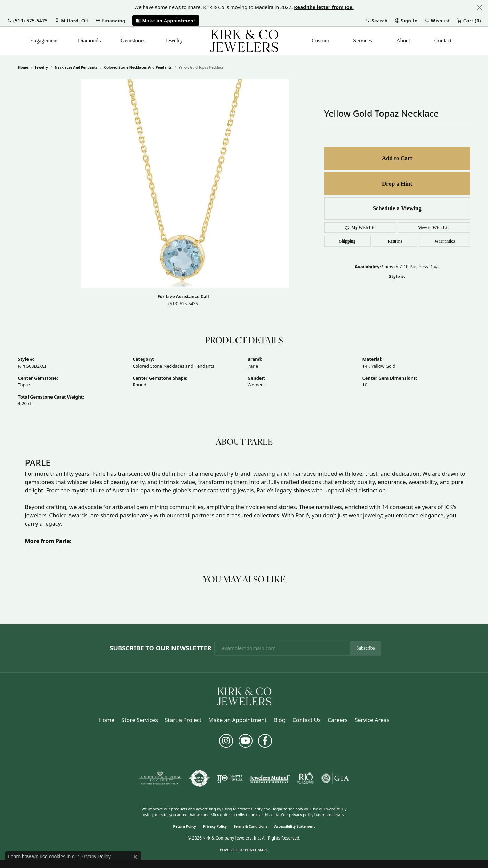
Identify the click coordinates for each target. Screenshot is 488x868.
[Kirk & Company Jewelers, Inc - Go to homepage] (244, 696)
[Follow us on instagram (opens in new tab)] (226, 741)
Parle (253, 366)
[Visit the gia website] (335, 778)
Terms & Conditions (251, 826)
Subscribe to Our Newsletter (160, 648)
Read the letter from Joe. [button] (324, 7)
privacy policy (301, 815)
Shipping (347, 241)
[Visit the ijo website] (230, 778)
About (403, 40)
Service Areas (372, 720)
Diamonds (89, 40)
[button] (27, 21)
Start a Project (183, 720)
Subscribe (366, 648)
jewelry (42, 67)
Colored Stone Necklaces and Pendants (138, 67)
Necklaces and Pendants (76, 67)
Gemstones (133, 40)
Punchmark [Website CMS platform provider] (257, 850)
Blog (280, 720)
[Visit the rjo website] (306, 778)
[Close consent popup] (135, 857)
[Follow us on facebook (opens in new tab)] (265, 741)
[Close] (479, 7)
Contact (443, 40)
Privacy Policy (215, 826)
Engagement (44, 40)
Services (362, 40)
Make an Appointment (237, 720)
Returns (395, 241)
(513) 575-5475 (183, 304)
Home (23, 67)
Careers (338, 720)
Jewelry (174, 40)
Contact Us (307, 720)
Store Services (140, 720)
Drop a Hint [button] (397, 184)
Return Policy (185, 826)
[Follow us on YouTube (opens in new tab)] (246, 741)
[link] (72, 21)
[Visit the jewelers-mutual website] (270, 778)
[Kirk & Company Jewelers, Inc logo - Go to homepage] (244, 41)
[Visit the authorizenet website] (199, 778)
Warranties (445, 241)
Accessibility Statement (295, 826)
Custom (320, 40)
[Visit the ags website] (160, 778)
